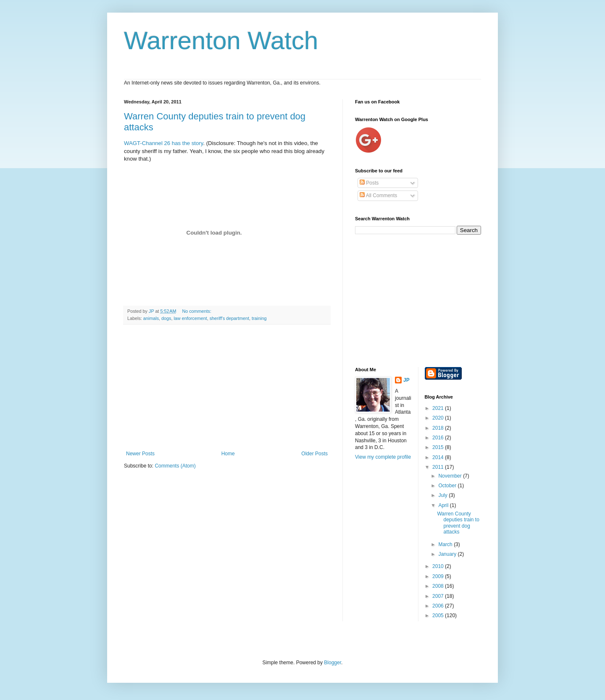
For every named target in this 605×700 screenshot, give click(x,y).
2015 (439, 447)
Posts (369, 183)
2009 (439, 576)
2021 (439, 408)
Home (228, 454)
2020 (439, 418)
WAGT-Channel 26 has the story (163, 143)
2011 (439, 467)
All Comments (378, 195)
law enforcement (190, 318)
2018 (439, 428)
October (448, 486)
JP (406, 380)
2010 (439, 566)
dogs (166, 318)
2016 (439, 438)
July (443, 495)
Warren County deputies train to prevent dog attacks (458, 523)
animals (151, 318)
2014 (439, 457)
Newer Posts (140, 454)
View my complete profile (383, 457)
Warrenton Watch (221, 41)
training (259, 318)
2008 (439, 586)
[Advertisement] (227, 388)
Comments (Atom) (175, 466)
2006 (439, 606)
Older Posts (314, 454)
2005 (439, 615)
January (448, 554)
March (446, 544)
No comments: (197, 311)
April (444, 505)
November (451, 476)
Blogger (333, 663)
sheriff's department (229, 318)
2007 (439, 596)
